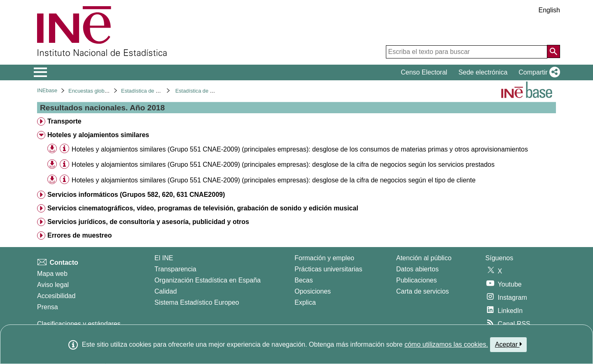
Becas (304, 280)
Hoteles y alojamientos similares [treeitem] (98, 135)
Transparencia (175, 269)
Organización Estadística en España (208, 280)
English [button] (549, 10)
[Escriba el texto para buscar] (467, 52)
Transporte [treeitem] (64, 121)
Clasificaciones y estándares (79, 324)
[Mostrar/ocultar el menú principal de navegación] (41, 72)
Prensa (48, 307)
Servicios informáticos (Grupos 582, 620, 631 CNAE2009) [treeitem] (136, 195)
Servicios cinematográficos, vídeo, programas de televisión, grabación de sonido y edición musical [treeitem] (203, 208)
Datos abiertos (417, 269)
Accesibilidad (56, 296)
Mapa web (52, 274)
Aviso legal (53, 285)
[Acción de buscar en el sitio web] (553, 51)
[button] (538, 72)
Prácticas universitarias (328, 269)
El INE (164, 258)
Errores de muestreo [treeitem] (80, 235)
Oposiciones (313, 291)
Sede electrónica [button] (483, 72)
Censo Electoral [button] (424, 72)
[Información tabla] (64, 149)
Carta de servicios (423, 291)
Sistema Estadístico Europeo (197, 302)
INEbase (47, 90)
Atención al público (424, 258)
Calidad (166, 291)
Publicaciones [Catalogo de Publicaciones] (417, 280)
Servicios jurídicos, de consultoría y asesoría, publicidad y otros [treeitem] (148, 222)
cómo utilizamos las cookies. (446, 344)
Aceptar (508, 344)
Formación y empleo (324, 258)
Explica (305, 302)
